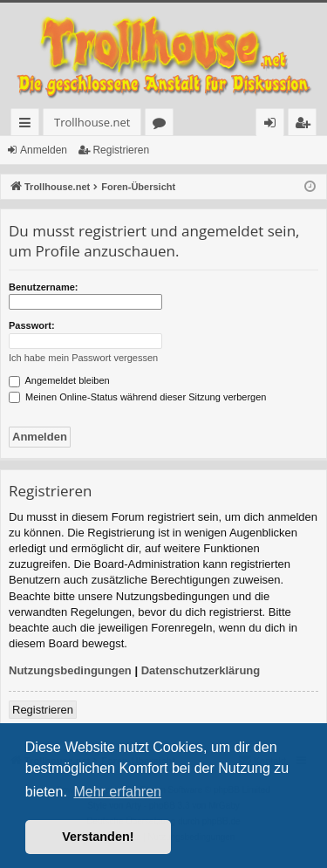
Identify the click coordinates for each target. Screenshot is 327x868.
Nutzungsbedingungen (70, 670)
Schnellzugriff (28, 125)
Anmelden (44, 150)
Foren (163, 125)
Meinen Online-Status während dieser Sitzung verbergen (137, 397)
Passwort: (32, 325)
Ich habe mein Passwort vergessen (83, 358)
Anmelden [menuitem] (275, 125)
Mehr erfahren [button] (117, 792)
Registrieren (121, 150)
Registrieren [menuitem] (306, 125)
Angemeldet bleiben (59, 380)
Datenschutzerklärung (201, 670)
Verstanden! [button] (98, 837)
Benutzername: (43, 287)
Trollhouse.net (92, 122)
